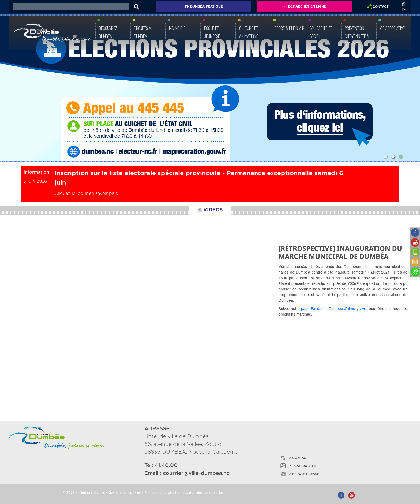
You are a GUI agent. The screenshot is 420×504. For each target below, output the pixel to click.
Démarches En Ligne (304, 6)
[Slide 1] (385, 156)
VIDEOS (210, 210)
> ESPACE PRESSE (299, 474)
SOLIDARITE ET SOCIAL (321, 32)
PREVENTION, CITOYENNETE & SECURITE (357, 36)
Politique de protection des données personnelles (184, 493)
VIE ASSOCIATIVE (392, 28)
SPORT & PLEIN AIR (289, 28)
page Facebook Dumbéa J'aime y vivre (334, 309)
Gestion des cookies (125, 493)
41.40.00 (166, 466)
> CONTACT (294, 458)
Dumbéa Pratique (204, 6)
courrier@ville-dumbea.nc (196, 473)
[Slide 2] (393, 156)
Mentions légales (92, 493)
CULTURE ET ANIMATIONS (249, 32)
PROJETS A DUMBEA (142, 32)
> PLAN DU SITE (298, 466)
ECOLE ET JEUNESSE (212, 32)
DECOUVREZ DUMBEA (108, 32)
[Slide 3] (400, 156)
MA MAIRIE (177, 28)
